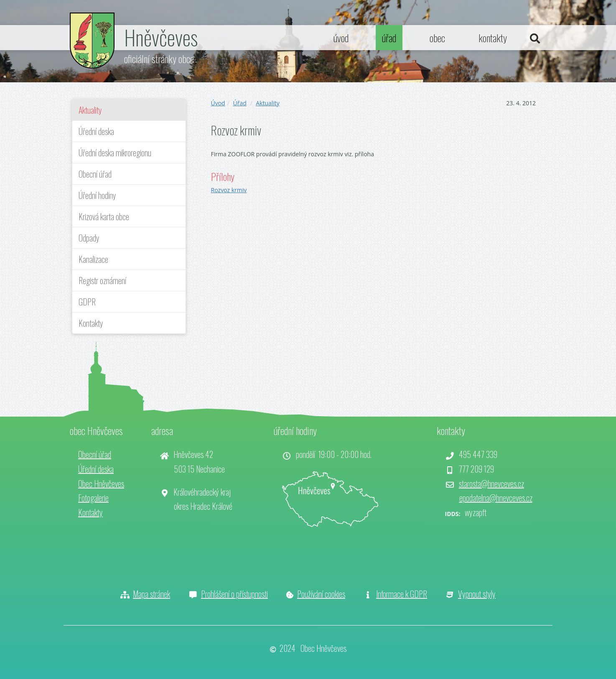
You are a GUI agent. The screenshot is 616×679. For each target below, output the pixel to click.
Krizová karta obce (104, 216)
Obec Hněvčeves (101, 483)
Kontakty (91, 323)
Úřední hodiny (97, 195)
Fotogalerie (93, 498)
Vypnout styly (477, 594)
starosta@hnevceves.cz (491, 483)
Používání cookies (321, 594)
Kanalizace (93, 259)
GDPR (87, 302)
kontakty (493, 38)
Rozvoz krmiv (229, 190)
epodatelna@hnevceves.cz (496, 498)
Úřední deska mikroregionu (115, 153)
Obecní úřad (95, 174)
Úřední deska (96, 131)
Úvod (218, 103)
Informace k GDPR (402, 594)
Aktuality (90, 110)
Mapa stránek (151, 594)
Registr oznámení (102, 280)
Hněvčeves (161, 37)
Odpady (89, 238)
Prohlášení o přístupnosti (234, 594)
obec (437, 38)
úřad (389, 38)
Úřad (239, 103)
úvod (341, 38)
